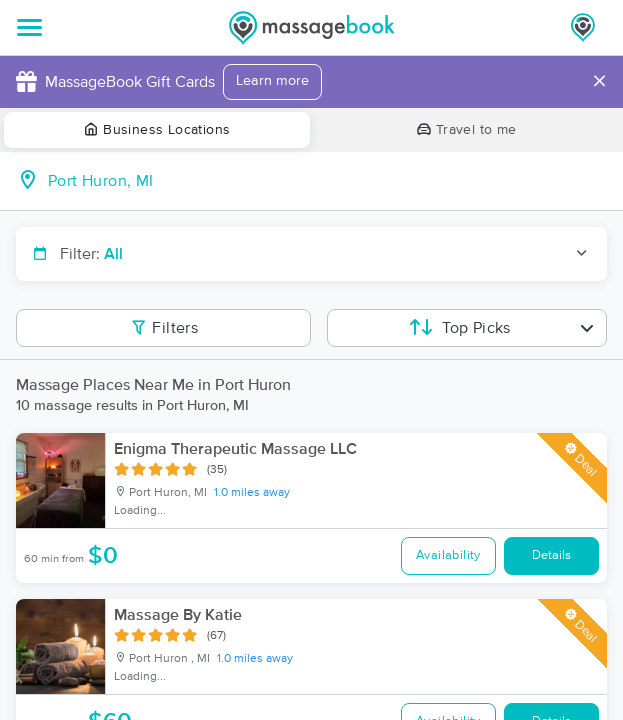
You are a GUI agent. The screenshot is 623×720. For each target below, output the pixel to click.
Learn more (272, 81)
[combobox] (327, 181)
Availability (448, 555)
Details (551, 555)
